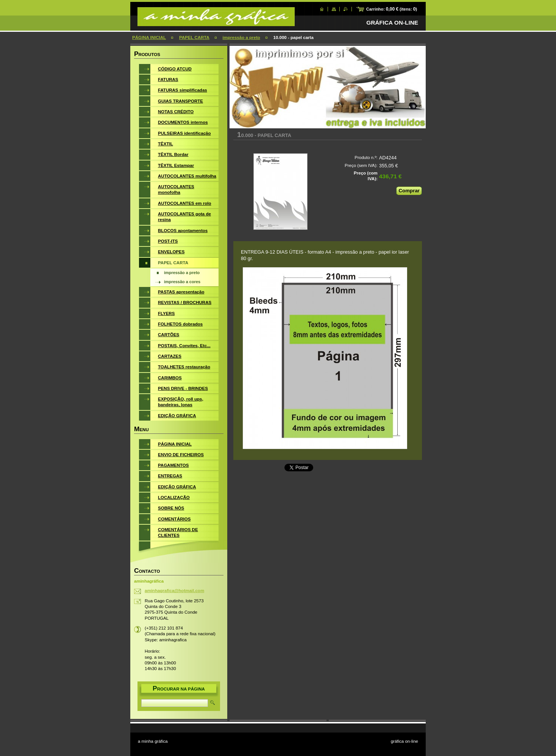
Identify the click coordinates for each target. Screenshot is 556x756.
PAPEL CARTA (194, 37)
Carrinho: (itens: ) (392, 9)
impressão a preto (241, 37)
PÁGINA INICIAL (149, 37)
